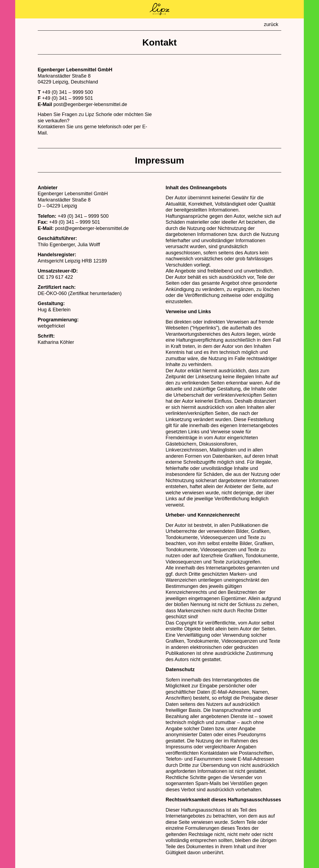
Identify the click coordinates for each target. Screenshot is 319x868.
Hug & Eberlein (54, 310)
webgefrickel (51, 326)
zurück (271, 24)
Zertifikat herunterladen (95, 293)
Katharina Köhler (56, 342)
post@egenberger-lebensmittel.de (90, 104)
